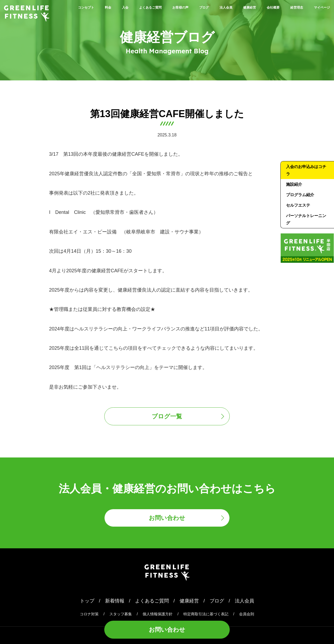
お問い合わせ (167, 630)
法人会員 (260, 7)
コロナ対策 (89, 614)
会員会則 (247, 614)
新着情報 (115, 601)
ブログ (233, 7)
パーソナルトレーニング (306, 219)
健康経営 (290, 7)
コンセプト (83, 7)
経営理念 (285, 16)
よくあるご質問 (163, 7)
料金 (110, 7)
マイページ (318, 16)
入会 (131, 7)
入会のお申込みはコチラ (306, 170)
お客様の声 (203, 7)
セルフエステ (298, 205)
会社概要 (320, 7)
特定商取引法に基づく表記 (206, 614)
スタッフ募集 (121, 614)
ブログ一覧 (167, 416)
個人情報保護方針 (158, 614)
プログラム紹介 (300, 195)
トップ (87, 601)
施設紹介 (294, 184)
